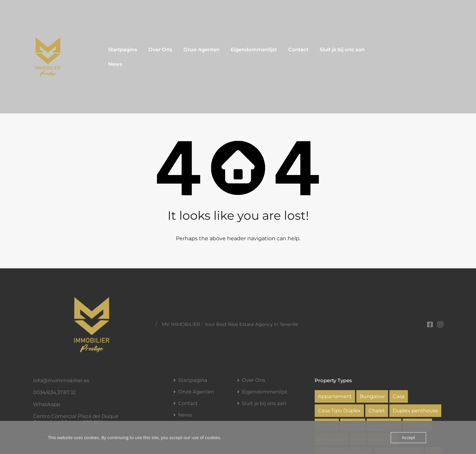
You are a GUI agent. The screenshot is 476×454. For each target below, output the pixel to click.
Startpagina (123, 49)
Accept (408, 437)
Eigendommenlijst (254, 49)
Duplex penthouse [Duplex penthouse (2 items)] (415, 410)
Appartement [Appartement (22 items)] (335, 396)
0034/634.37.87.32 (55, 392)
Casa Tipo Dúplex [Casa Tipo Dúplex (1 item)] (339, 410)
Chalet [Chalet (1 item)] (377, 410)
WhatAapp (47, 404)
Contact (298, 49)
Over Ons (160, 49)
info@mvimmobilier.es (61, 380)
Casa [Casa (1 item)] (399, 396)
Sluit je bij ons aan (342, 49)
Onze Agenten (201, 49)
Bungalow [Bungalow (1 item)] (372, 396)
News (115, 64)
